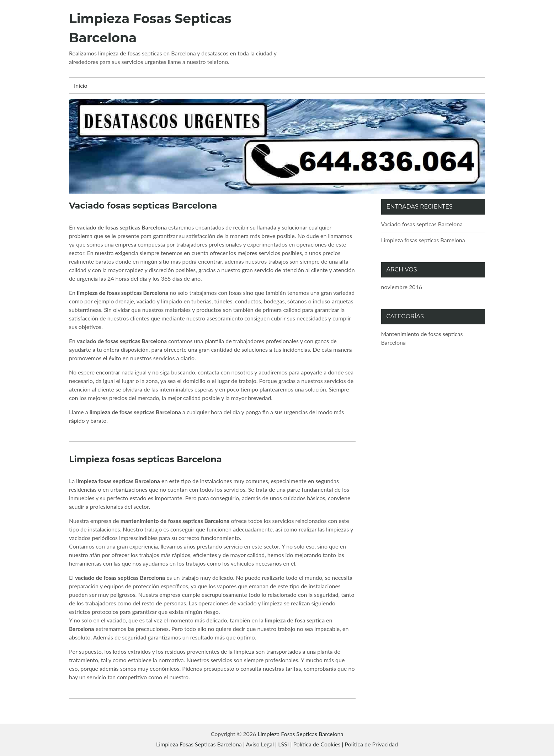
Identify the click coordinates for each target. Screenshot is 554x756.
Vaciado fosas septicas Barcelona (143, 206)
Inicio (81, 85)
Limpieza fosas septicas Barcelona (145, 459)
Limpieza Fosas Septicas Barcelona (301, 734)
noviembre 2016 (402, 287)
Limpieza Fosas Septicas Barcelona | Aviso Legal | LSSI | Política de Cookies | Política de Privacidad (277, 744)
